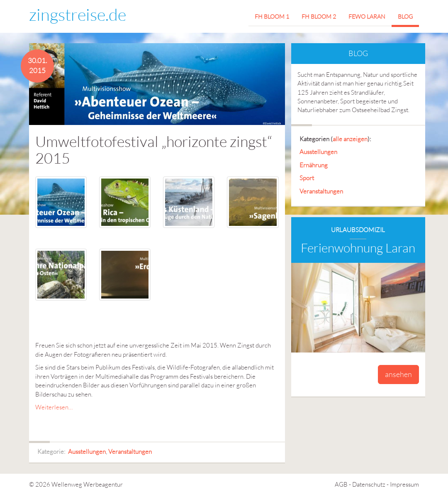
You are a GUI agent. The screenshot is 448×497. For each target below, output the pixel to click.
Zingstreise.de (78, 14)
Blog (405, 16)
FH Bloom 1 (272, 16)
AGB (341, 484)
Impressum (404, 484)
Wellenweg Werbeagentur (87, 484)
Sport (307, 178)
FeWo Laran (367, 16)
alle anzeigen (350, 139)
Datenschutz (369, 484)
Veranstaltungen (130, 452)
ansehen (398, 374)
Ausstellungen (87, 452)
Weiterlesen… (54, 407)
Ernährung (314, 165)
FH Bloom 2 (319, 16)
